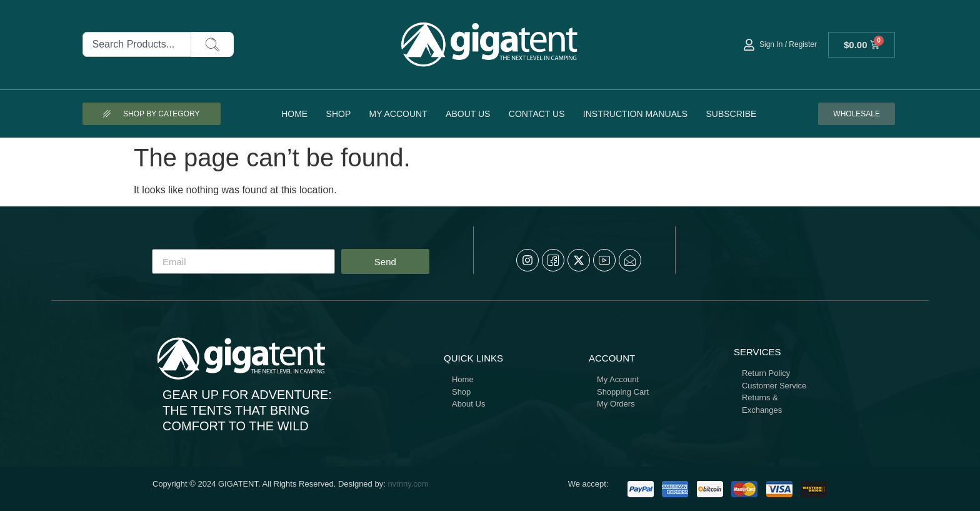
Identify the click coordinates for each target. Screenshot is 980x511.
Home (294, 114)
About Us (468, 114)
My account (398, 114)
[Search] (212, 44)
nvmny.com (408, 484)
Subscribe (731, 114)
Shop (339, 114)
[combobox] (137, 44)
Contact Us (537, 114)
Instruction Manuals (635, 114)
